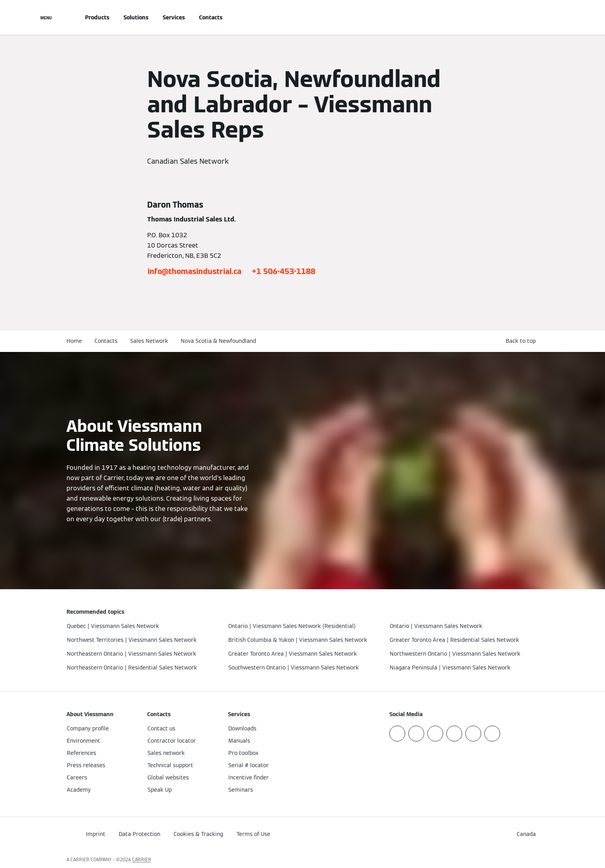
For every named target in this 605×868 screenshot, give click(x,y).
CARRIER (142, 859)
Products (97, 17)
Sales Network (149, 341)
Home (74, 341)
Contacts (211, 17)
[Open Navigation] (46, 17)
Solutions (136, 17)
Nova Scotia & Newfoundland (218, 341)
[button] (522, 341)
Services (174, 17)
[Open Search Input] (535, 17)
